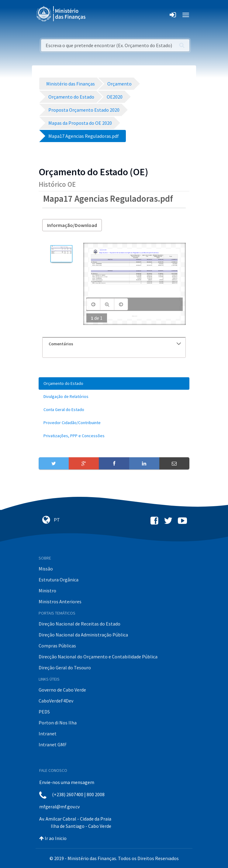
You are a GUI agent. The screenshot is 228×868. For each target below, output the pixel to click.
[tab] (114, 344)
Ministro (47, 591)
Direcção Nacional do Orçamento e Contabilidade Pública (98, 657)
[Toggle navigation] (95, 15)
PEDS (44, 712)
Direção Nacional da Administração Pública (83, 635)
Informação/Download (72, 225)
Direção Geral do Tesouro (65, 668)
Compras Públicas (57, 646)
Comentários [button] (115, 344)
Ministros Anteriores (60, 601)
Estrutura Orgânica (59, 580)
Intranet (48, 734)
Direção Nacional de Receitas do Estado (79, 624)
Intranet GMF (53, 744)
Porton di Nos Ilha (58, 723)
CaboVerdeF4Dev (56, 701)
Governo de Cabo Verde (62, 690)
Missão (46, 569)
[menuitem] (114, 383)
